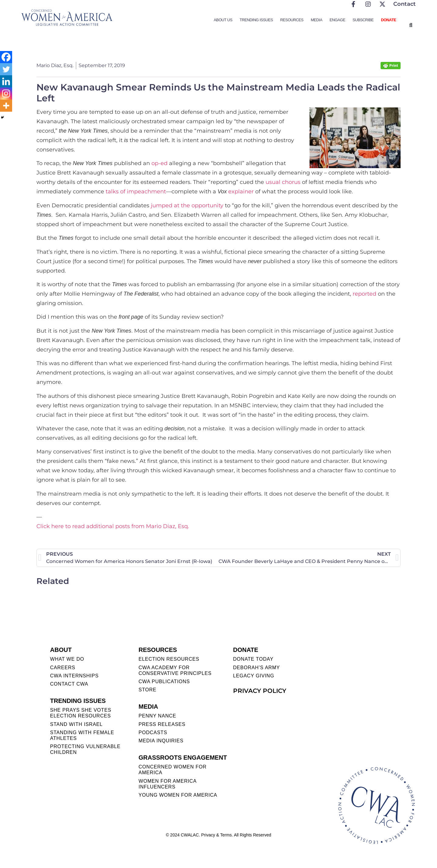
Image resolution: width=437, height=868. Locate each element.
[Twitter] (6, 69)
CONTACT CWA (69, 684)
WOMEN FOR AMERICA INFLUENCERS (167, 784)
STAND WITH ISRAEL (76, 724)
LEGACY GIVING (254, 676)
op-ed (159, 163)
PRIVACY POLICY (260, 691)
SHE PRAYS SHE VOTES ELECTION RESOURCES (81, 713)
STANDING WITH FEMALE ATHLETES (82, 735)
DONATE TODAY (253, 659)
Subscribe (363, 20)
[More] (6, 106)
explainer (241, 192)
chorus (291, 182)
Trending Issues (256, 20)
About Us (223, 20)
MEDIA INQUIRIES (161, 741)
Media (317, 20)
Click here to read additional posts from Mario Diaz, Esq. (113, 526)
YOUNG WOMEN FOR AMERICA (178, 795)
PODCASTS (153, 732)
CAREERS (63, 668)
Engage (337, 20)
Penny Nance (157, 716)
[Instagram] (6, 93)
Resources (292, 20)
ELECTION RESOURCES (169, 659)
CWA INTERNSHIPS (74, 676)
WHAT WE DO (67, 659)
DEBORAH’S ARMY (256, 668)
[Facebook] (6, 57)
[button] (411, 25)
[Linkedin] (6, 81)
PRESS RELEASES (162, 724)
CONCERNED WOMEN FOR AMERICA (172, 770)
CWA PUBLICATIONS (164, 682)
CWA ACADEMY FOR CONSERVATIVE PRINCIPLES (175, 670)
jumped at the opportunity (187, 205)
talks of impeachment (136, 192)
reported (364, 294)
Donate (388, 20)
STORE (147, 690)
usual (273, 182)
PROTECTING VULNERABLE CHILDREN (85, 749)
